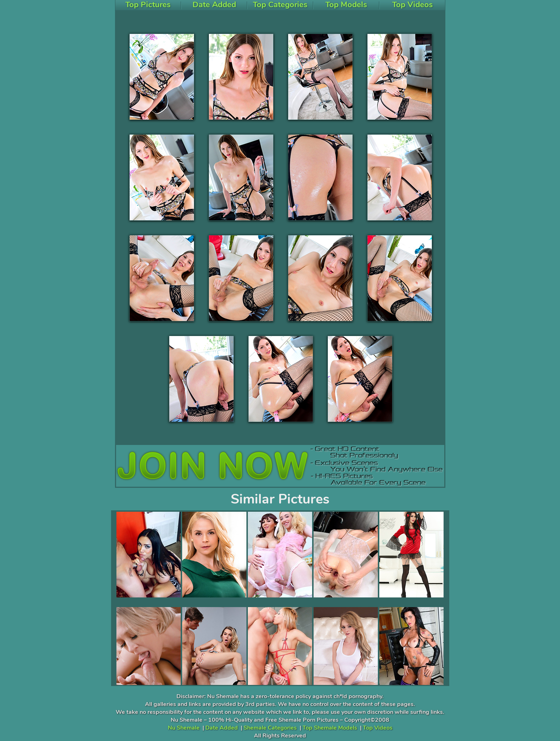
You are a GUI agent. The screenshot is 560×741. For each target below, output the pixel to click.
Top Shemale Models (330, 728)
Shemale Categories (270, 728)
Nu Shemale (184, 728)
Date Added (222, 728)
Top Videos (378, 728)
